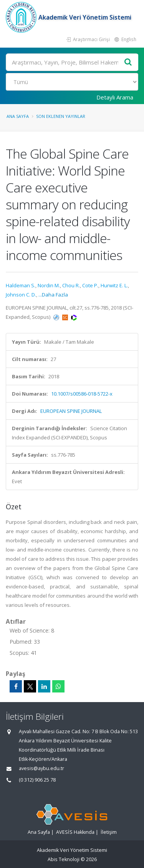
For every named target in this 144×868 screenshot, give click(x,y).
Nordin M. (49, 285)
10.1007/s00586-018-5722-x (82, 394)
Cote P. (90, 285)
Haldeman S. (21, 285)
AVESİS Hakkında (75, 832)
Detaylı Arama (115, 97)
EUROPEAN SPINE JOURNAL (71, 411)
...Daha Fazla (53, 295)
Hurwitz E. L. (114, 285)
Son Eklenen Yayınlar (61, 116)
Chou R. (71, 285)
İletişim (109, 832)
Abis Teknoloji (64, 859)
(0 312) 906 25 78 (37, 780)
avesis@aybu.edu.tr (41, 768)
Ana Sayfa (18, 116)
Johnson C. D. (21, 295)
